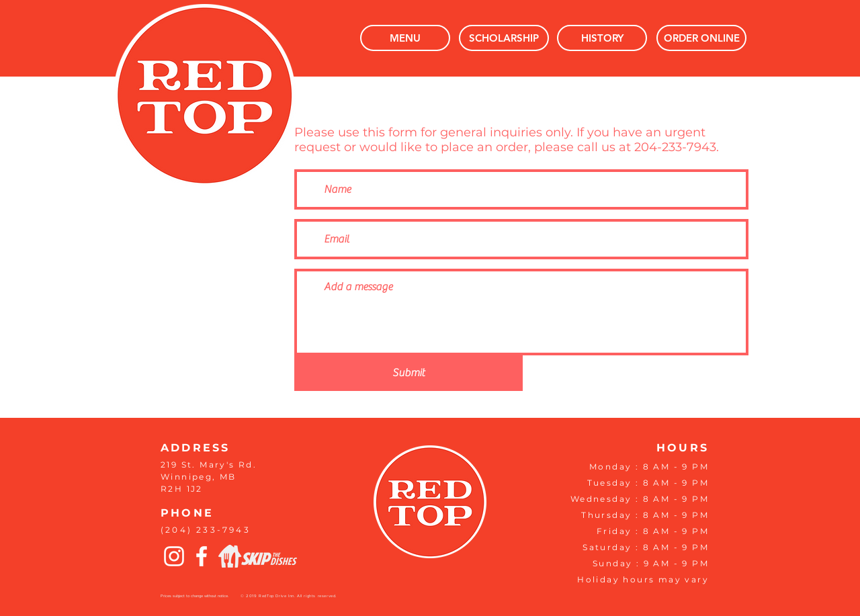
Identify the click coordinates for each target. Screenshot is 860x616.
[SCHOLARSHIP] (504, 38)
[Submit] (408, 373)
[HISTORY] (602, 38)
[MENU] (405, 38)
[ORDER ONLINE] (701, 38)
